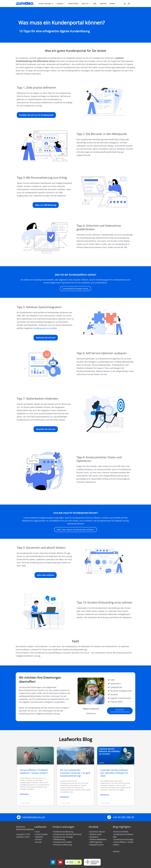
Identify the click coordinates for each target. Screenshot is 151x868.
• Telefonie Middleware (98, 839)
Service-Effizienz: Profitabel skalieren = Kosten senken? (34, 771)
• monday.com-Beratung (62, 845)
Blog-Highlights (122, 827)
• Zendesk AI (93, 837)
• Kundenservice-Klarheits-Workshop (67, 834)
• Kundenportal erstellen (62, 842)
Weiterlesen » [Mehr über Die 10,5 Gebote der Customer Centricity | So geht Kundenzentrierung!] (65, 797)
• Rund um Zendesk (120, 832)
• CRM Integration (96, 842)
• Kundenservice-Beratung (63, 832)
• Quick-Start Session (97, 832)
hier (119, 152)
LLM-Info (116, 851)
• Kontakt (38, 842)
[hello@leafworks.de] (19, 817)
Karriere (39, 839)
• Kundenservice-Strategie (63, 837)
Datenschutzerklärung (25, 829)
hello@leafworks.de (34, 817)
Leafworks (40, 827)
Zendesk (94, 827)
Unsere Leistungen (63, 827)
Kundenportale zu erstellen (45, 328)
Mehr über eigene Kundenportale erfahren (75, 530)
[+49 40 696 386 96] (109, 817)
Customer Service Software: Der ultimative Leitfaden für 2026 (115, 773)
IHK (125, 247)
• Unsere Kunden (41, 834)
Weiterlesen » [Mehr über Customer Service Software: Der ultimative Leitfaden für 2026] (105, 795)
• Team (37, 832)
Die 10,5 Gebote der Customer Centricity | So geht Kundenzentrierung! (75, 773)
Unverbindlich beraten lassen (76, 289)
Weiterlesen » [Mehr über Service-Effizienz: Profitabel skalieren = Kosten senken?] (24, 794)
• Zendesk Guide (95, 834)
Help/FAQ (39, 837)
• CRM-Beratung (59, 839)
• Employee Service (96, 845)
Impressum (21, 827)
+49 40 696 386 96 (123, 817)
